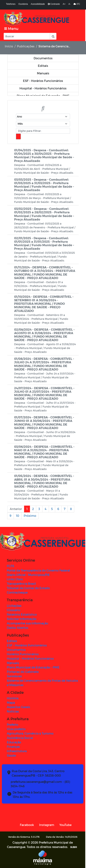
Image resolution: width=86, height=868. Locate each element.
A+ (64, 4)
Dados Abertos (18, 628)
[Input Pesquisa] (27, 36)
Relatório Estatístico (22, 614)
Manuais (13, 663)
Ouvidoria (23, 4)
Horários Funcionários (23, 654)
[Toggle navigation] (11, 29)
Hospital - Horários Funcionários (30, 658)
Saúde (11, 755)
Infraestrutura (17, 751)
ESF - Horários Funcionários (27, 645)
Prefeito (12, 725)
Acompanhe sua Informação (27, 623)
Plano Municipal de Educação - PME (33, 667)
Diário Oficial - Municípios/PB (28, 575)
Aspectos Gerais (18, 707)
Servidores (14, 676)
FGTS (10, 566)
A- (69, 4)
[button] (53, 36)
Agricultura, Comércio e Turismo (30, 733)
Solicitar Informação (22, 619)
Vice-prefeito (16, 729)
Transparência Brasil (21, 584)
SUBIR (74, 847)
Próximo (30, 516)
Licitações (14, 606)
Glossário (14, 610)
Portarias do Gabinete (23, 672)
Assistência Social (20, 738)
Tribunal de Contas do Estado (28, 588)
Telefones (11, 4)
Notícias (13, 711)
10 (18, 516)
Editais (12, 641)
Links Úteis (15, 579)
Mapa (11, 702)
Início (9, 46)
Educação (14, 742)
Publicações (26, 46)
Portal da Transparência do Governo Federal (38, 570)
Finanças (13, 747)
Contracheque (17, 592)
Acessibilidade (38, 4)
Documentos (16, 650)
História (13, 698)
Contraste (54, 4)
